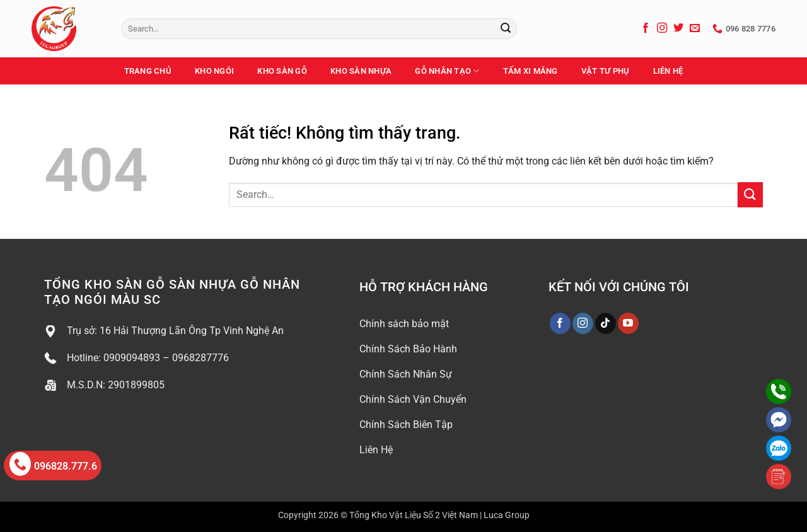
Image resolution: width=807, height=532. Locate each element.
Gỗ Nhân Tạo (447, 71)
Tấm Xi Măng (531, 71)
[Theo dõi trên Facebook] (646, 28)
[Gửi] (506, 29)
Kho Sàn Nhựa (361, 71)
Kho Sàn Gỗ (282, 71)
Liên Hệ (668, 71)
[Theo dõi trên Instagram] (662, 28)
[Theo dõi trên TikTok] (606, 323)
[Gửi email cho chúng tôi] (695, 28)
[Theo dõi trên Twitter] (678, 28)
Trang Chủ (148, 71)
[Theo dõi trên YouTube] (628, 323)
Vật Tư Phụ (606, 71)
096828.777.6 (53, 464)
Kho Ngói (214, 71)
